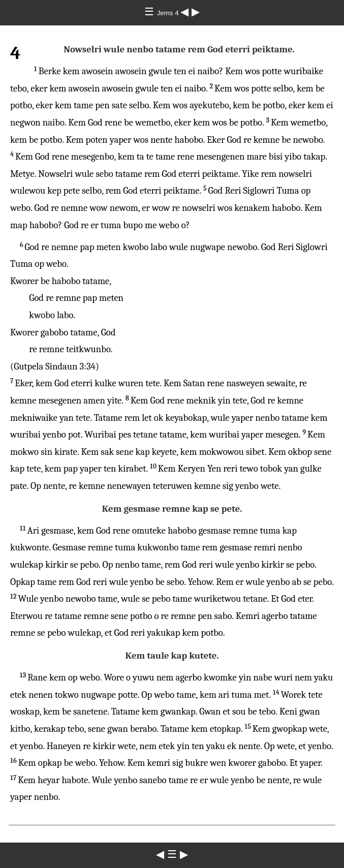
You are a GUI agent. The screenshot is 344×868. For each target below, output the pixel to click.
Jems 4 (169, 13)
